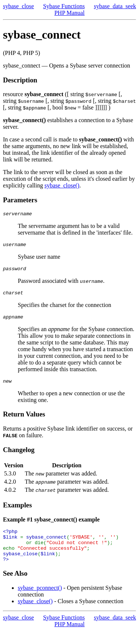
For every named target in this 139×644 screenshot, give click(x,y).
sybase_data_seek (115, 6)
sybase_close (19, 6)
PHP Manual (70, 13)
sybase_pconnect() (40, 601)
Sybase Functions (64, 6)
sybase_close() (62, 185)
